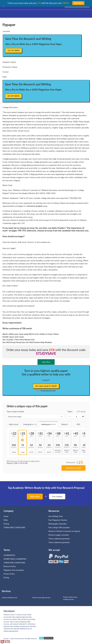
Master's (63, 423)
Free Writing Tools (56, 516)
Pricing (6, 524)
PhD (76, 423)
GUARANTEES (9, 555)
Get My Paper (14, 50)
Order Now (35, 496)
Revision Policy (10, 566)
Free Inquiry (57, 496)
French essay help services (41, 598)
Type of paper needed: (15, 411)
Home (6, 516)
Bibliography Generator (58, 524)
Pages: (70, 411)
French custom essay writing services (70, 598)
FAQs (6, 520)
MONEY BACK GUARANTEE (15, 559)
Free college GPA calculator (59, 527)
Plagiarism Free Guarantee (14, 570)
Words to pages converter (59, 535)
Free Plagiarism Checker (58, 520)
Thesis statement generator (59, 539)
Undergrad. (29, 424)
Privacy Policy (9, 574)
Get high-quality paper (46, 386)
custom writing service (9, 598)
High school (13, 423)
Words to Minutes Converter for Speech (64, 531)
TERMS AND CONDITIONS (15, 527)
